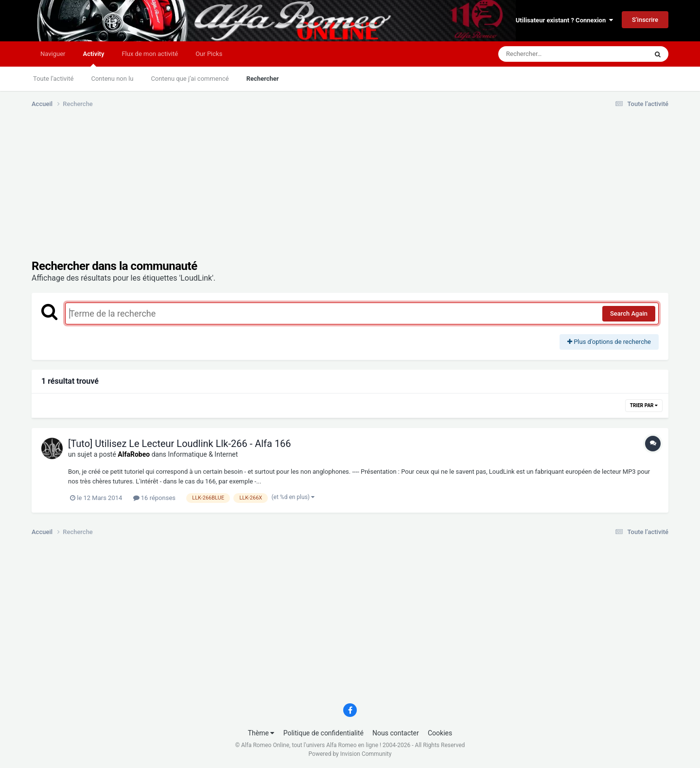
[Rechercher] (546, 54)
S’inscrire (645, 20)
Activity (93, 58)
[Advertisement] (209, 191)
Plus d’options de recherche (609, 342)
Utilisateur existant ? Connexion (564, 20)
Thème (261, 733)
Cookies (440, 733)
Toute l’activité (53, 79)
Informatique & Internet (203, 454)
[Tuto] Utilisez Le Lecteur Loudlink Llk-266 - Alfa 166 (180, 444)
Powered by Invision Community (350, 754)
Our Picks (209, 54)
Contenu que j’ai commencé (190, 79)
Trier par (644, 405)
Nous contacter (396, 733)
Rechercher (263, 79)
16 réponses (154, 498)
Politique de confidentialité (324, 733)
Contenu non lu (112, 79)
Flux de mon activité (150, 54)
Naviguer (53, 54)
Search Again (629, 313)
